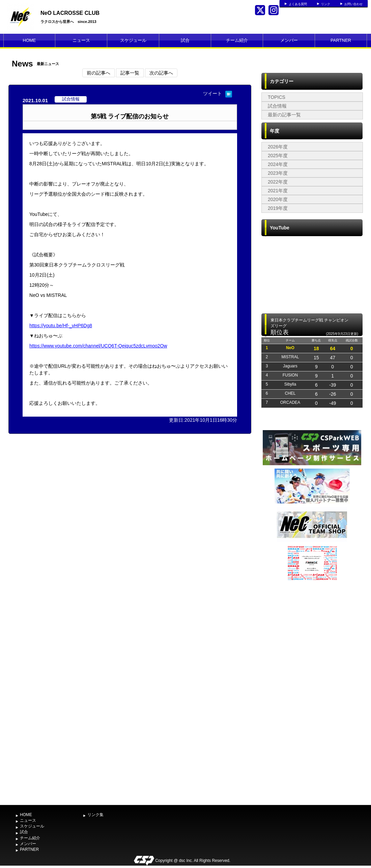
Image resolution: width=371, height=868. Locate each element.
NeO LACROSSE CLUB (70, 13)
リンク (326, 4)
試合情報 (277, 106)
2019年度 (278, 208)
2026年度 (278, 147)
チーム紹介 (237, 40)
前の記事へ (98, 73)
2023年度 (278, 173)
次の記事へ (161, 73)
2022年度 (278, 182)
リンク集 (95, 815)
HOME (30, 40)
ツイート (212, 93)
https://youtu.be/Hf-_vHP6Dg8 (61, 326)
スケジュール (133, 40)
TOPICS (277, 97)
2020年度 (278, 199)
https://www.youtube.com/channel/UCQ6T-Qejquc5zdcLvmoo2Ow (98, 346)
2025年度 (278, 156)
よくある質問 (298, 4)
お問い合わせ (353, 4)
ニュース (81, 40)
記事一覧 (130, 73)
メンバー (289, 40)
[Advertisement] (312, 692)
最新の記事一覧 (284, 115)
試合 (185, 40)
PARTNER (341, 40)
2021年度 (278, 191)
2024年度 (278, 164)
